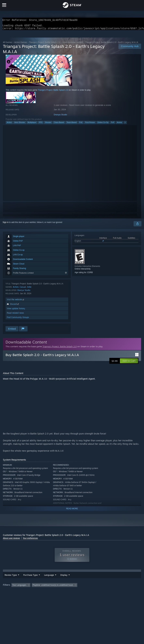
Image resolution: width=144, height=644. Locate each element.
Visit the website (16, 301)
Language (49, 579)
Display (82, 579)
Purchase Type (30, 579)
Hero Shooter (20, 124)
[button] (129, 363)
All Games (8, 44)
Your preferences (30, 540)
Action (9, 124)
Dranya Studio (60, 117)
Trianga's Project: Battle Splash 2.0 (45, 44)
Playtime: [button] (77, 589)
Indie (29, 289)
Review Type (11, 579)
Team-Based (72, 124)
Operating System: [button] (128, 589)
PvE (81, 124)
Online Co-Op (103, 124)
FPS (41, 124)
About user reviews (11, 540)
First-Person (90, 124)
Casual (23, 289)
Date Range (66, 579)
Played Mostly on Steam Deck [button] (101, 589)
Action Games (21, 44)
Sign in (6, 224)
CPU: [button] (6, 594)
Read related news (15, 315)
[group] (72, 591)
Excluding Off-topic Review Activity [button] (52, 589)
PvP (113, 124)
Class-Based (59, 124)
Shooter (48, 124)
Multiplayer (32, 124)
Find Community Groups (18, 319)
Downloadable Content (73, 44)
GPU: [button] (17, 594)
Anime (119, 124)
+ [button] (125, 124)
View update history (16, 310)
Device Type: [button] (31, 594)
